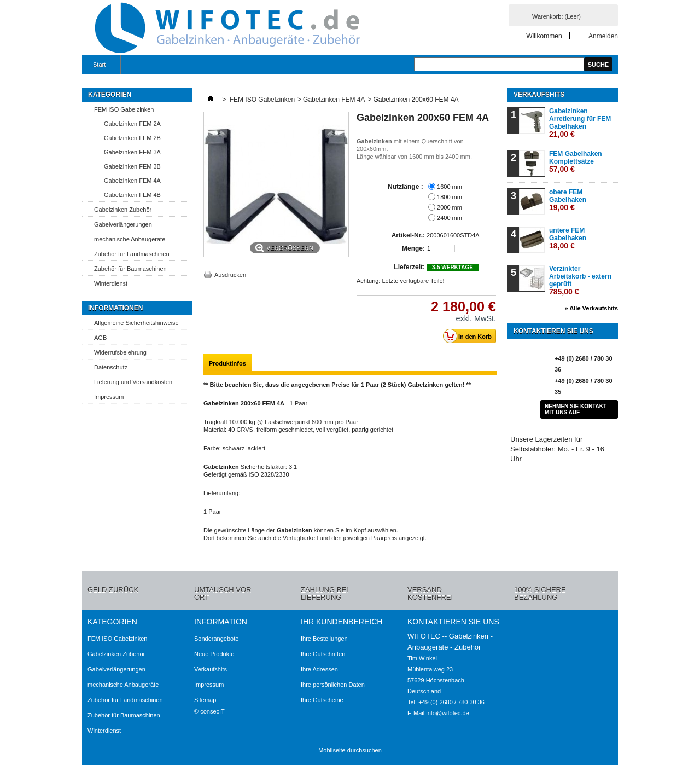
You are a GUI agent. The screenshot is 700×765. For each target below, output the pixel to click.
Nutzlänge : (406, 187)
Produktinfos (227, 363)
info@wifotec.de (447, 713)
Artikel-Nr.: (408, 235)
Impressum (109, 397)
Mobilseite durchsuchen (350, 750)
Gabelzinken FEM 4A (132, 181)
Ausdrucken (230, 275)
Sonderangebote (216, 639)
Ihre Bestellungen (324, 639)
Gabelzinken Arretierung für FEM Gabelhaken (580, 123)
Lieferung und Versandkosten (133, 382)
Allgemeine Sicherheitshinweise (136, 323)
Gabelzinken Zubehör (123, 210)
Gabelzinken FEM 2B (132, 138)
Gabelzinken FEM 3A (132, 152)
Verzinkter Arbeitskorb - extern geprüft (580, 280)
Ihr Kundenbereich (342, 622)
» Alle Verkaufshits (591, 308)
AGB (100, 338)
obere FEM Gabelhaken (568, 200)
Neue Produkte (214, 654)
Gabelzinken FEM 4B (132, 195)
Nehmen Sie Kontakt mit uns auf (576, 409)
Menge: (413, 248)
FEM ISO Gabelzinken (124, 109)
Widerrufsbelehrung (120, 352)
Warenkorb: (556, 16)
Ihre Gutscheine (322, 700)
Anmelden (603, 36)
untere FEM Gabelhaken (568, 238)
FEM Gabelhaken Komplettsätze (576, 162)
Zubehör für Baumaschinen (130, 269)
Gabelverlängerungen (123, 224)
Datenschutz (111, 367)
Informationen (115, 308)
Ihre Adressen (319, 669)
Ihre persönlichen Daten (333, 685)
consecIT (212, 711)
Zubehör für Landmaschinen (132, 254)
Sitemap (205, 700)
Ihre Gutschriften (323, 654)
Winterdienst (111, 283)
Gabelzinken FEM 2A (132, 124)
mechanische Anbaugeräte (130, 239)
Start (98, 68)
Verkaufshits (539, 95)
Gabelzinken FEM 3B (132, 166)
